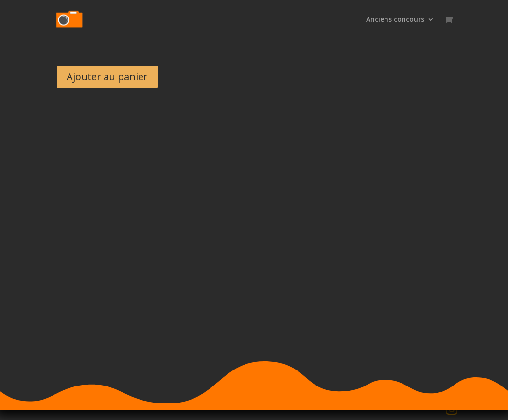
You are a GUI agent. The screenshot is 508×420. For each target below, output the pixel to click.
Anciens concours (395, 20)
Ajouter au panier (107, 76)
